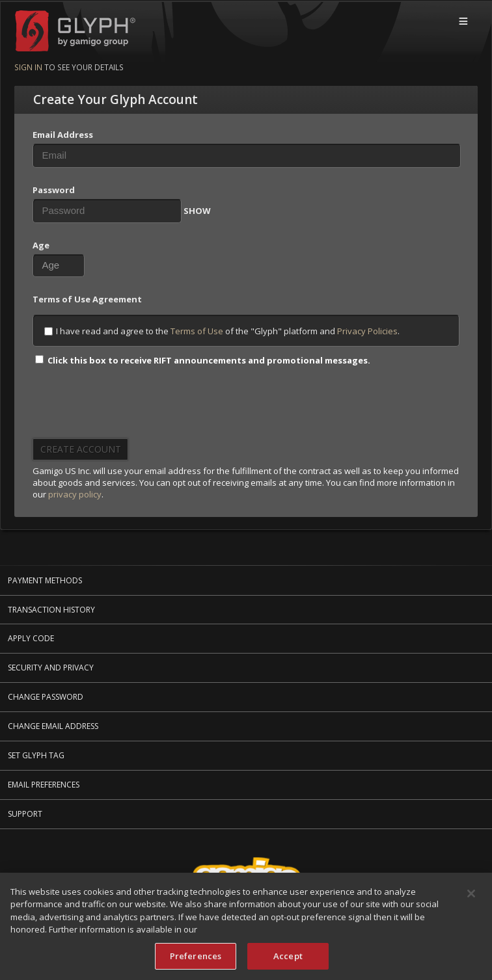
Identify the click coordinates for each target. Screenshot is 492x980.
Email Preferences (44, 785)
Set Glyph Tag (36, 755)
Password (54, 190)
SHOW (197, 211)
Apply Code (31, 638)
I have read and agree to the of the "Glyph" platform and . (222, 331)
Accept (288, 957)
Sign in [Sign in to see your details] (28, 67)
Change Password (46, 697)
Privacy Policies (367, 331)
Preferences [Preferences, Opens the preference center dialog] (196, 957)
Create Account (81, 449)
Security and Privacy (51, 668)
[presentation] (131, 406)
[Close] (471, 895)
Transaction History (51, 610)
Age (41, 245)
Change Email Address (53, 726)
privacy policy (75, 494)
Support (25, 814)
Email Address (63, 135)
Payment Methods (45, 580)
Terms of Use (197, 331)
